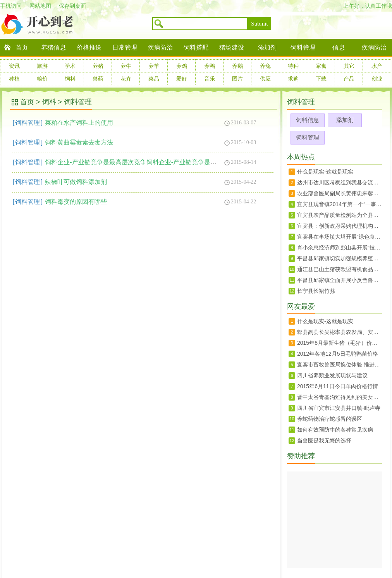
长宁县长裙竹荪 (316, 291)
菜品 (154, 79)
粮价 (42, 79)
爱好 (182, 79)
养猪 (98, 66)
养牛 (126, 66)
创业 (377, 79)
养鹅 (237, 66)
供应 (265, 79)
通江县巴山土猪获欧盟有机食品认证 (340, 269)
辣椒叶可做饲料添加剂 (76, 182)
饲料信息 (308, 120)
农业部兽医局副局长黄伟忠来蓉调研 (340, 193)
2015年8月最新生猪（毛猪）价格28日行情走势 (340, 343)
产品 (349, 79)
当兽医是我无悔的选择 (324, 440)
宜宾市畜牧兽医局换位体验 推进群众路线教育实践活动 (340, 365)
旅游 (42, 66)
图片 (237, 79)
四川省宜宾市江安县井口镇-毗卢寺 (339, 408)
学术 (70, 66)
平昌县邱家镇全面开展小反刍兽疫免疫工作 (340, 280)
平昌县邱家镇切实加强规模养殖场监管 (340, 258)
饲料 (70, 79)
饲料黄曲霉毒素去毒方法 (79, 142)
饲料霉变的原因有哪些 (76, 202)
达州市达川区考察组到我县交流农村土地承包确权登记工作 (340, 182)
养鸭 (210, 66)
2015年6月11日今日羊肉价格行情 (338, 386)
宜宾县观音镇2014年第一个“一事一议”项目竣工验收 (340, 204)
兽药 (98, 79)
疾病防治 (160, 47)
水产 (377, 66)
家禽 (321, 66)
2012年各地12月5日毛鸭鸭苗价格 (338, 354)
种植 (14, 79)
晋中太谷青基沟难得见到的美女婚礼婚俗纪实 (340, 397)
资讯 (14, 66)
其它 (349, 66)
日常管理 (125, 47)
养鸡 (182, 66)
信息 (339, 47)
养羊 (154, 66)
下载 (321, 79)
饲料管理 (303, 47)
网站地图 (40, 6)
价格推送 (89, 47)
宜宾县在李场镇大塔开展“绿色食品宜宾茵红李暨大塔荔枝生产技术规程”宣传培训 (340, 237)
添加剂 (267, 47)
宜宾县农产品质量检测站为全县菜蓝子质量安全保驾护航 (340, 215)
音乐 (210, 79)
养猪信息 (53, 47)
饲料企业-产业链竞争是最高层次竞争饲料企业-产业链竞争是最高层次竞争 (146, 162)
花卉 (126, 79)
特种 (293, 66)
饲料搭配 (196, 47)
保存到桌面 (72, 6)
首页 (22, 47)
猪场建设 (232, 47)
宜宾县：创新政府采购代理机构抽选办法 (340, 226)
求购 (293, 79)
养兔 (265, 66)
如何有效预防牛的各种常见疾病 (335, 430)
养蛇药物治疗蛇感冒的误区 (330, 419)
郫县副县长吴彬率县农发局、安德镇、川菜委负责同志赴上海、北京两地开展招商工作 (340, 332)
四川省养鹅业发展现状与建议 (332, 375)
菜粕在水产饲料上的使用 (79, 123)
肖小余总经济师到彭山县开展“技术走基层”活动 (340, 248)
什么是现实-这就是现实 (325, 172)
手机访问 (11, 6)
